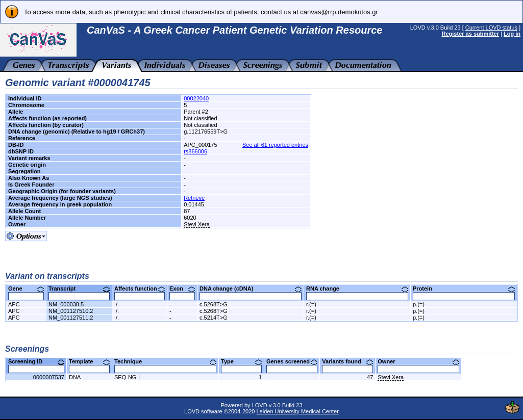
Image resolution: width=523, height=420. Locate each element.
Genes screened (292, 361)
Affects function (140, 288)
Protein (464, 288)
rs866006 (195, 151)
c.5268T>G (214, 304)
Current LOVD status (491, 28)
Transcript (79, 288)
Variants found (347, 361)
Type (241, 361)
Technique (165, 361)
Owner (418, 361)
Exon (182, 288)
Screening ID (36, 361)
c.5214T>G (214, 318)
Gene (26, 288)
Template (89, 361)
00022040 (196, 98)
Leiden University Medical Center (297, 411)
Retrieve (194, 198)
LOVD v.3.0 (266, 405)
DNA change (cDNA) (251, 288)
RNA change (357, 288)
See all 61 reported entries (275, 145)
